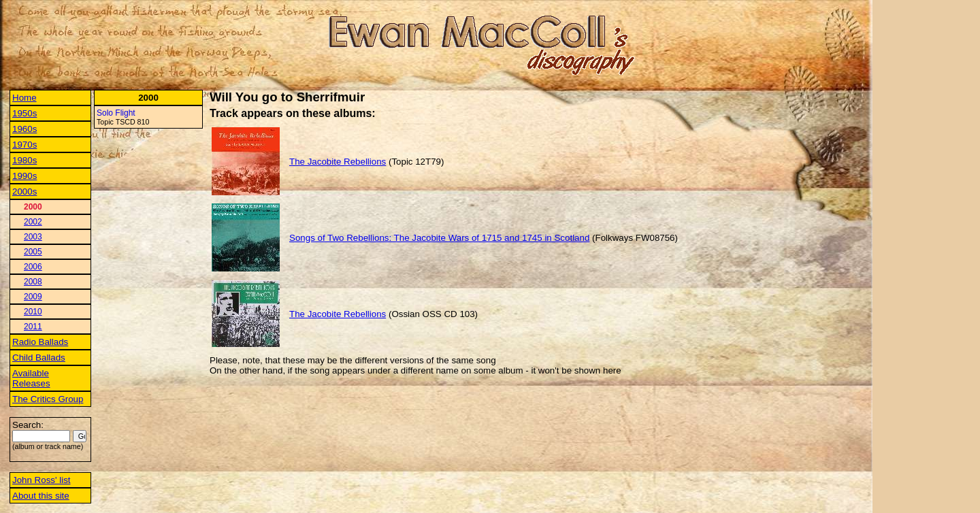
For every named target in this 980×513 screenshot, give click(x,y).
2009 (33, 297)
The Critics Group (48, 399)
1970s (24, 145)
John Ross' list (42, 480)
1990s (24, 176)
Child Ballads (39, 358)
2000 (33, 207)
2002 (33, 222)
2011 (33, 327)
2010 (33, 312)
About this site (41, 496)
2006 (33, 267)
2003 (33, 237)
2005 (33, 252)
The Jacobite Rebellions (338, 162)
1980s (24, 160)
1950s (24, 113)
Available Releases (31, 378)
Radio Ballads (40, 342)
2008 (33, 282)
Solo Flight (116, 113)
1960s (24, 129)
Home (24, 98)
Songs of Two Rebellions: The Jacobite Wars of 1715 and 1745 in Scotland (439, 238)
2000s (24, 192)
